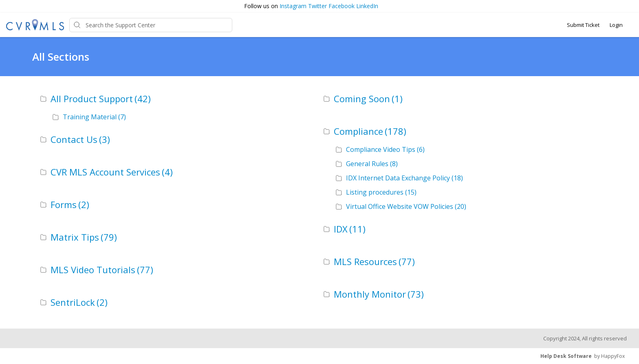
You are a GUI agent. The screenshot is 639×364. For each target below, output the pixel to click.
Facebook (342, 6)
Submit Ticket (583, 25)
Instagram (293, 6)
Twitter (317, 6)
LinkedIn (367, 6)
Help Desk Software (566, 356)
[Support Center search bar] (151, 25)
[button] (629, 6)
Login (616, 25)
